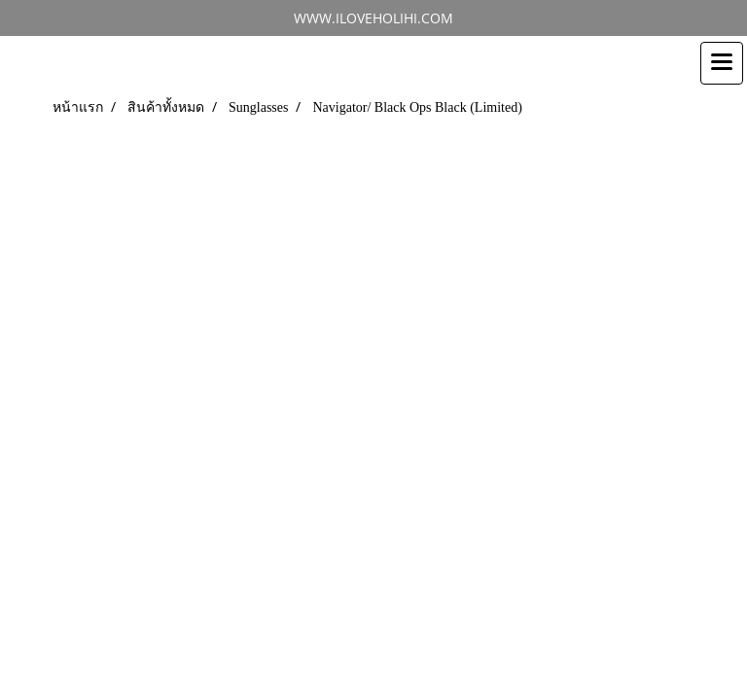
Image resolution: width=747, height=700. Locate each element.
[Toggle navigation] (722, 63)
